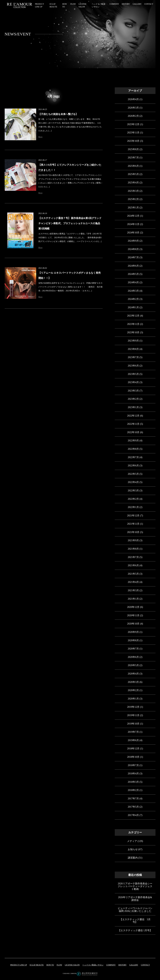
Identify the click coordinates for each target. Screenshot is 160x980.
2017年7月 (133, 799)
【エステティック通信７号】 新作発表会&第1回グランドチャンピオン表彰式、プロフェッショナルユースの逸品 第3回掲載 (70, 223)
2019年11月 (133, 715)
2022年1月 (133, 507)
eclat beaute (37, 965)
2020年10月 (133, 624)
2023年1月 (133, 407)
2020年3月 (133, 682)
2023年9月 (133, 341)
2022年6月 (133, 466)
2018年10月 (133, 757)
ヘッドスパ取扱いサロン (93, 965)
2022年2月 (133, 499)
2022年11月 (133, 424)
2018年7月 (133, 765)
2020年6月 (133, 657)
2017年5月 (133, 807)
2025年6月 (133, 166)
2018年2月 (133, 790)
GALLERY (137, 4)
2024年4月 (133, 282)
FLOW (73, 4)
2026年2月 (133, 116)
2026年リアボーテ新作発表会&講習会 (135, 899)
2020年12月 (133, 607)
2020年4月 (133, 674)
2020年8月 (133, 640)
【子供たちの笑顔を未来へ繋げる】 (58, 114)
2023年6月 (133, 366)
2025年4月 (133, 183)
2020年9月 (133, 632)
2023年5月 (133, 374)
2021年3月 (133, 590)
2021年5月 (133, 574)
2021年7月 (133, 557)
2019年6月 (133, 740)
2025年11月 (133, 133)
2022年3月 (133, 491)
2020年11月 (133, 615)
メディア (132, 841)
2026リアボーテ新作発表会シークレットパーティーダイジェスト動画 (135, 886)
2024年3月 (133, 291)
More (40, 137)
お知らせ (133, 849)
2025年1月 (133, 208)
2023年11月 (133, 324)
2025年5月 (133, 174)
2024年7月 (133, 257)
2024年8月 (133, 249)
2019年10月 (133, 724)
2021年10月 (133, 532)
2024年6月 (133, 266)
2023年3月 (133, 391)
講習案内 (133, 858)
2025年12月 (133, 124)
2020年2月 (133, 690)
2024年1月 (133, 307)
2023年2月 (133, 399)
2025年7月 (133, 158)
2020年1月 (133, 699)
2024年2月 (133, 299)
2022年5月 (133, 474)
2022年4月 (133, 482)
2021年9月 (133, 540)
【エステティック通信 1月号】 (135, 930)
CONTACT (149, 4)
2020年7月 (133, 649)
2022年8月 (133, 449)
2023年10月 (133, 332)
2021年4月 (133, 582)
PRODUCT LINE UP (19, 965)
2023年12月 (133, 316)
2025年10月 (133, 141)
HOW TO (50, 965)
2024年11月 (133, 224)
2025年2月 (133, 199)
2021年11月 (133, 524)
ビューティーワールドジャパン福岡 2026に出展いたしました (135, 910)
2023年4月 (133, 382)
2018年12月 (133, 749)
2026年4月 (133, 99)
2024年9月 (133, 241)
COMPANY (114, 4)
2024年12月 (133, 216)
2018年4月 (133, 774)
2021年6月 (133, 565)
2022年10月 (133, 432)
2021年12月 (133, 516)
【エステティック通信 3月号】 (135, 921)
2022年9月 (133, 441)
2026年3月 (133, 108)
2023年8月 (133, 349)
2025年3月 (133, 191)
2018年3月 (133, 782)
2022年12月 (133, 416)
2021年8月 (133, 549)
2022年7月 (133, 457)
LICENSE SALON (72, 965)
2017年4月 (133, 815)
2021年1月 (133, 599)
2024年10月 (133, 233)
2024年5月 (133, 274)
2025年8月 (133, 149)
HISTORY (126, 4)
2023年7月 (133, 357)
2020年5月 (133, 665)
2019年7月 (133, 732)
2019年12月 (133, 707)
